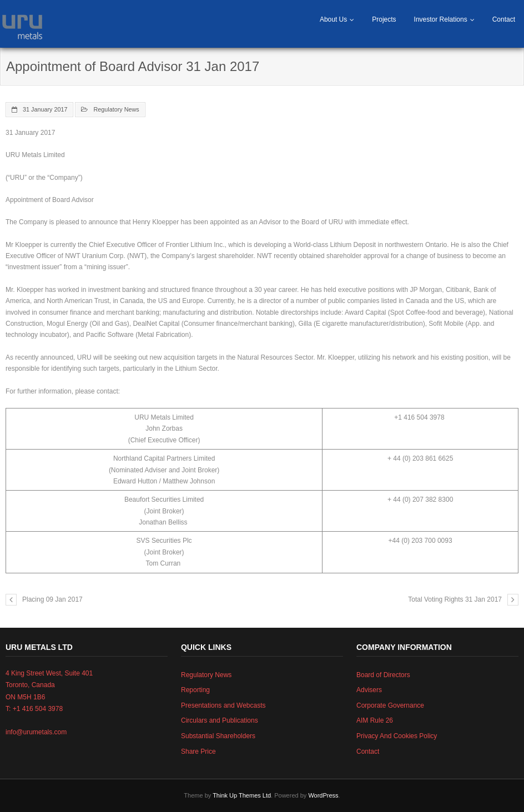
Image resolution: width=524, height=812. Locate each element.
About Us (333, 19)
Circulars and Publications (220, 720)
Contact (504, 19)
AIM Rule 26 (375, 720)
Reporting (195, 690)
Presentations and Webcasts (223, 705)
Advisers (369, 690)
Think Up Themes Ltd (242, 795)
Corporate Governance (390, 705)
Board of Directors (383, 675)
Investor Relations (441, 19)
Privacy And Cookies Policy (397, 736)
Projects (384, 19)
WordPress (323, 795)
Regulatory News (116, 109)
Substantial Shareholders (218, 736)
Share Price (198, 752)
